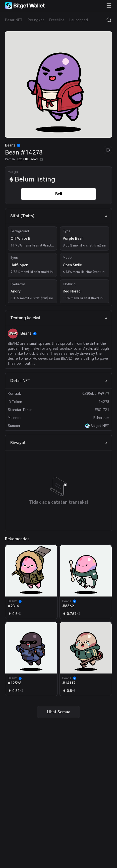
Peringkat (36, 20)
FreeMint (57, 20)
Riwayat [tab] (59, 443)
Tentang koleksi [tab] (59, 318)
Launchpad (79, 20)
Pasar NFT (14, 20)
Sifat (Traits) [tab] (59, 216)
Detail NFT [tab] (59, 381)
